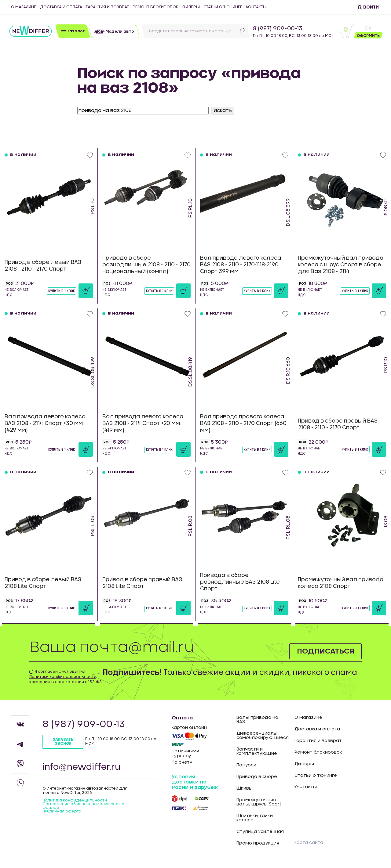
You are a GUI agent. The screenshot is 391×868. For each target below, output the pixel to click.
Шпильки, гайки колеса (255, 818)
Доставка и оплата (61, 7)
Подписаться (325, 651)
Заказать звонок (63, 742)
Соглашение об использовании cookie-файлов (84, 806)
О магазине (24, 7)
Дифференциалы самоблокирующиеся (261, 736)
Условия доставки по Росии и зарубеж (195, 782)
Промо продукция (258, 843)
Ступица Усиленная (260, 832)
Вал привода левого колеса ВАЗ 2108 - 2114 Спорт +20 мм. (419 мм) (143, 423)
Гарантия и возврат (107, 7)
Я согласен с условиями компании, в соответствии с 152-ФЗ (66, 677)
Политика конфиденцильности (75, 800)
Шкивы (245, 788)
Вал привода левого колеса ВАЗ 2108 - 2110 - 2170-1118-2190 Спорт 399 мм (241, 265)
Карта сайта (309, 843)
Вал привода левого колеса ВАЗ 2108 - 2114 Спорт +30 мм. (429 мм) (45, 423)
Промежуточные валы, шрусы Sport (259, 802)
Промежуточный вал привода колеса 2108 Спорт (341, 583)
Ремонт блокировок (155, 7)
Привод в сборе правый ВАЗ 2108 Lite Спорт (142, 583)
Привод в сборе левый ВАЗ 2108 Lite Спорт (43, 583)
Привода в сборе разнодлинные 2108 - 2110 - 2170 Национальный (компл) (146, 265)
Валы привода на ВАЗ (257, 720)
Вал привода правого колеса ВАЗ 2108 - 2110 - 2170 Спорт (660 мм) (243, 423)
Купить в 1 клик (62, 291)
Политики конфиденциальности (63, 677)
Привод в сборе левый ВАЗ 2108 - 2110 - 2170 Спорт (43, 266)
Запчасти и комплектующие (257, 751)
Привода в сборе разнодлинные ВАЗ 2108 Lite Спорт (240, 582)
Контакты (256, 7)
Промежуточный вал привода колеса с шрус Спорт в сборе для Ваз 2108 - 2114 (341, 265)
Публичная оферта (62, 811)
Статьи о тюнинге (223, 7)
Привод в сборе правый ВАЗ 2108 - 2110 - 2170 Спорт (338, 424)
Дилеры (191, 7)
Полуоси (246, 765)
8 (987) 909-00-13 (278, 29)
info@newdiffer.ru (82, 767)
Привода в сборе (257, 777)
